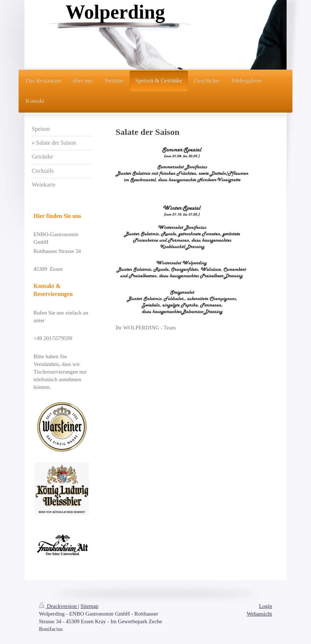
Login (265, 606)
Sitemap (89, 606)
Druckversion (58, 606)
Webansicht (259, 614)
